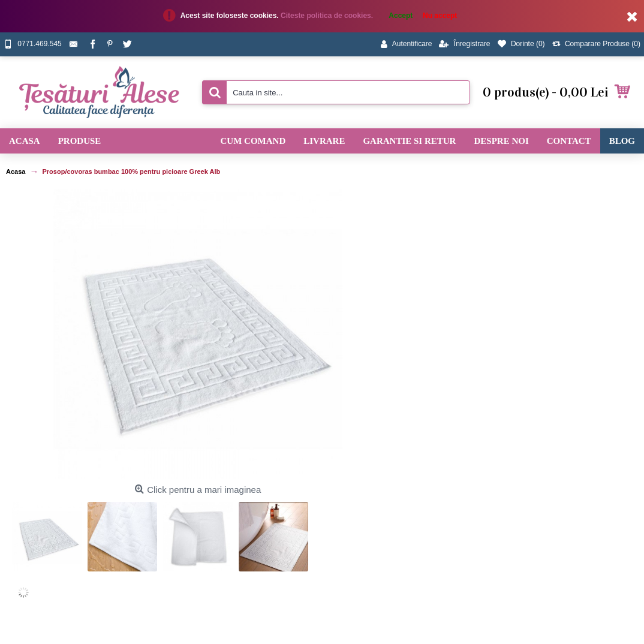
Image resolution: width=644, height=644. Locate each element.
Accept (401, 16)
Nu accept (440, 16)
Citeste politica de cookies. (328, 16)
